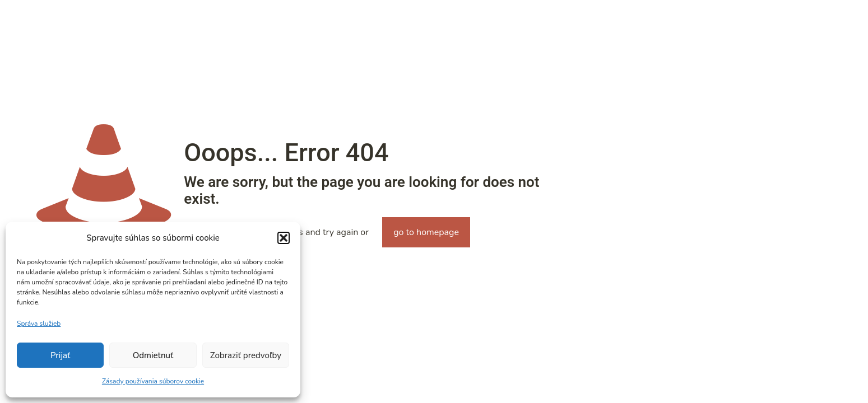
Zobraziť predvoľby (246, 355)
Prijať (60, 355)
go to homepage (426, 232)
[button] (284, 238)
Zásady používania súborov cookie (153, 381)
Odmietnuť (153, 355)
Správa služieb (39, 324)
